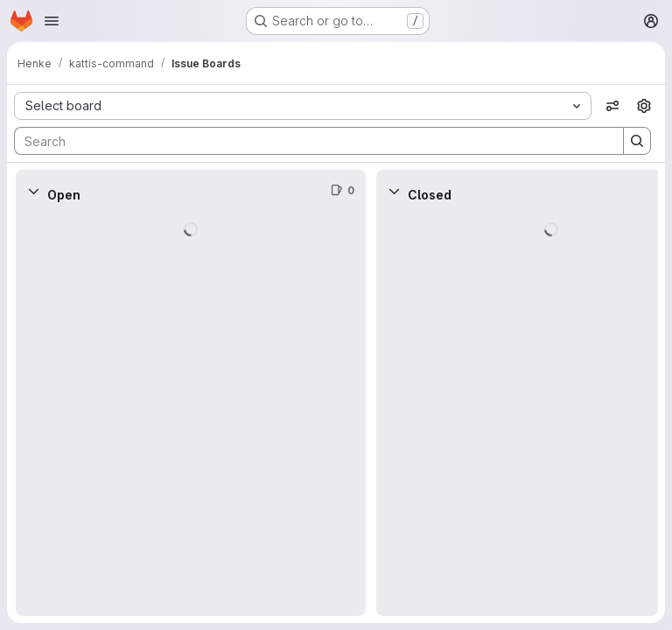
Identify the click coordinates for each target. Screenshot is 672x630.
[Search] (310, 141)
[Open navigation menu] (52, 21)
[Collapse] (33, 191)
